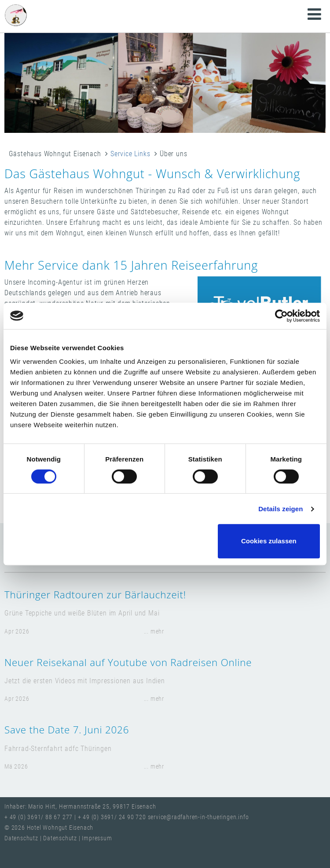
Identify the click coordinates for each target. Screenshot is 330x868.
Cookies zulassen (269, 541)
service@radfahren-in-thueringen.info (198, 817)
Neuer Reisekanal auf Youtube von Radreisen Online (128, 662)
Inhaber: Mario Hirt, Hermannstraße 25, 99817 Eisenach (80, 807)
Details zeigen (280, 509)
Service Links (130, 154)
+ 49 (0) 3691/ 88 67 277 (38, 817)
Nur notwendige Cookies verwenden (163, 541)
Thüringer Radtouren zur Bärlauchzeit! (95, 595)
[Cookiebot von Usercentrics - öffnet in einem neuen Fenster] (281, 316)
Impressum (97, 838)
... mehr (154, 632)
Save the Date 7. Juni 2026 (67, 730)
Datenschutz (22, 838)
